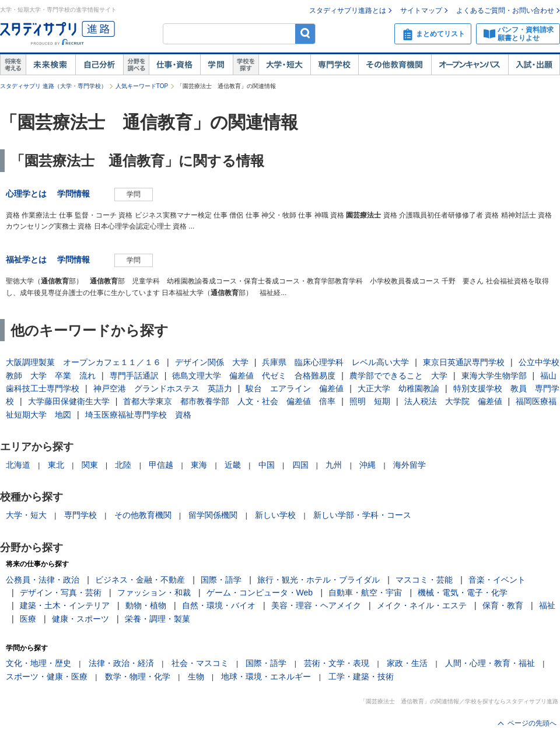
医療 (28, 619)
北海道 (18, 465)
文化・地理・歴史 (38, 663)
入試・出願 (534, 65)
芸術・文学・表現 (337, 663)
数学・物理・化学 (138, 677)
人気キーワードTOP (142, 86)
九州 (334, 465)
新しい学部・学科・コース (362, 515)
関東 (90, 465)
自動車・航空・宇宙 (365, 593)
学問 (216, 65)
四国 (300, 465)
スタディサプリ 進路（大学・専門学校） (53, 86)
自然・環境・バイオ (219, 605)
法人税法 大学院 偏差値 (453, 401)
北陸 (123, 465)
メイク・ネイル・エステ (422, 605)
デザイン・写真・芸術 (61, 593)
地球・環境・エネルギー (266, 677)
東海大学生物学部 (494, 376)
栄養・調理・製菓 (157, 619)
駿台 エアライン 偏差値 (295, 388)
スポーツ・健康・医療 (47, 677)
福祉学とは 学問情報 (52, 260)
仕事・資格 (174, 65)
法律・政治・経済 (121, 663)
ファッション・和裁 (154, 593)
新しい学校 (275, 515)
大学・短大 (284, 65)
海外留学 (409, 465)
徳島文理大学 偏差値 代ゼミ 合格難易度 (254, 376)
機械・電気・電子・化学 (463, 593)
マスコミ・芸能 (424, 580)
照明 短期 (370, 401)
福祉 (547, 605)
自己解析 (99, 65)
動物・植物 (146, 605)
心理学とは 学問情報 (52, 194)
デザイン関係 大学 (212, 362)
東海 (199, 465)
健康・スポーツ (80, 619)
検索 (305, 34)
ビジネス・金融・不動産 (140, 580)
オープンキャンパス (470, 65)
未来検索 (50, 65)
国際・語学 (221, 580)
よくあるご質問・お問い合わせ (505, 10)
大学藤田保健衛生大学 (69, 401)
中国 (267, 465)
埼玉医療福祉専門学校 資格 (138, 415)
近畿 (233, 465)
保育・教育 (503, 605)
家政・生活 (407, 663)
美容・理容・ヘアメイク (316, 605)
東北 (56, 465)
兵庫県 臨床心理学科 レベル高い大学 (335, 362)
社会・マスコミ (200, 663)
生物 (196, 677)
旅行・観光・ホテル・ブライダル (318, 580)
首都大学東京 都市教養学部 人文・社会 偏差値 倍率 (229, 401)
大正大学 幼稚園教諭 (398, 388)
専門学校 (334, 65)
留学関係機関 (213, 515)
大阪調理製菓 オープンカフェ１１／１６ (83, 362)
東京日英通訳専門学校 (464, 362)
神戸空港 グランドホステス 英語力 (163, 388)
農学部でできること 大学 (398, 376)
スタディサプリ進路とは (348, 10)
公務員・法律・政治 (43, 580)
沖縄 (367, 465)
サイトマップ (421, 10)
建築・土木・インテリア (65, 605)
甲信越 (161, 465)
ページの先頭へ (532, 723)
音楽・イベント (497, 580)
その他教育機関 (395, 65)
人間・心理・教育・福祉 (490, 663)
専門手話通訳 (134, 376)
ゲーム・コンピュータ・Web (260, 593)
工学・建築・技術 (361, 677)
